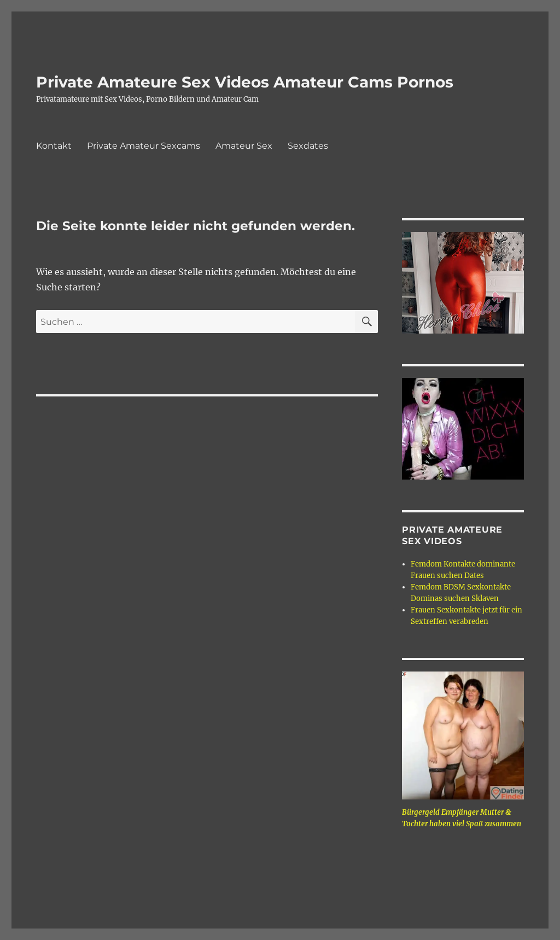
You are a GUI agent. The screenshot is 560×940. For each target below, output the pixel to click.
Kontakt (54, 146)
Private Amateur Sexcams (144, 146)
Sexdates (308, 146)
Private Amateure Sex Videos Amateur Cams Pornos (245, 82)
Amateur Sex (244, 146)
